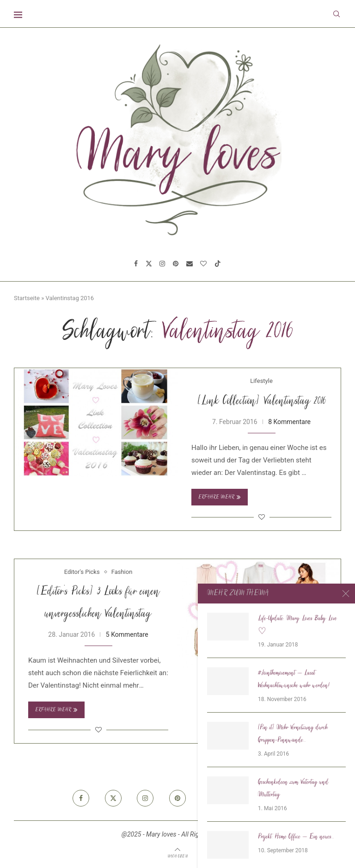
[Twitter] (149, 264)
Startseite (27, 298)
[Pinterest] (176, 264)
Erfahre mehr (220, 497)
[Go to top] (177, 856)
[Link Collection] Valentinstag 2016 (262, 402)
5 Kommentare (127, 634)
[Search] (337, 14)
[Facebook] (136, 264)
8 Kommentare (289, 422)
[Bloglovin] (203, 264)
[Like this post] (262, 517)
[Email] (190, 264)
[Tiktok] (218, 264)
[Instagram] (162, 264)
